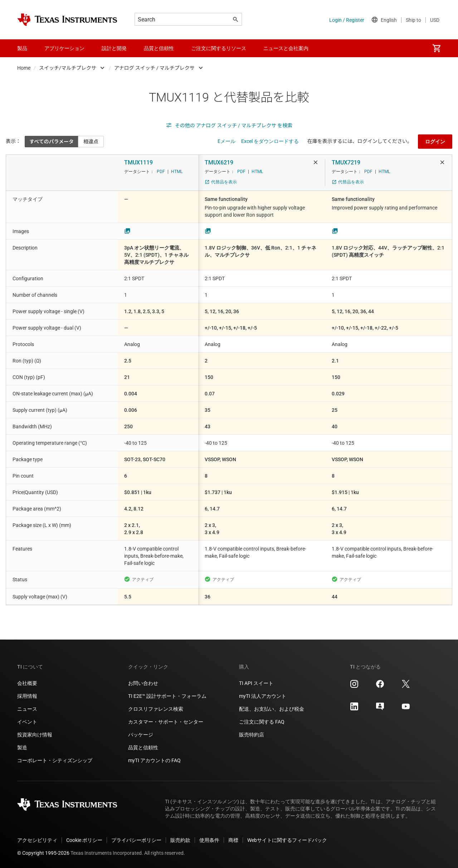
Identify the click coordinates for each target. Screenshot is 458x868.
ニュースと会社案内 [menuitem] (286, 48)
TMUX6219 (219, 162)
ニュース (27, 709)
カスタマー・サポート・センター (166, 722)
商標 (233, 840)
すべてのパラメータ (52, 142)
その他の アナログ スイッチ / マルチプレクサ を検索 (229, 125)
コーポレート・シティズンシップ (55, 760)
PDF (161, 172)
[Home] (67, 20)
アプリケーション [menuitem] (64, 48)
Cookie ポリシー (84, 840)
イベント (27, 722)
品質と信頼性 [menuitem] (159, 48)
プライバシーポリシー (136, 840)
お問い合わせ (143, 683)
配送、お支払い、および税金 (272, 709)
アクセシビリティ (37, 840)
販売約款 (180, 840)
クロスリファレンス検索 (156, 709)
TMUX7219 (346, 162)
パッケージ (141, 735)
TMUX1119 (138, 162)
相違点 (91, 142)
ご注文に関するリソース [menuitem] (219, 48)
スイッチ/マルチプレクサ (68, 68)
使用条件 (209, 840)
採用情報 (27, 696)
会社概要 (27, 683)
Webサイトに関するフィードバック (287, 840)
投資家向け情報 (35, 735)
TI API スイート (256, 683)
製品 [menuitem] (22, 48)
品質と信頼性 (143, 748)
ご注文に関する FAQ (262, 722)
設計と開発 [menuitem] (114, 48)
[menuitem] (437, 48)
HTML (177, 172)
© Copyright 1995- (43, 853)
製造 (22, 748)
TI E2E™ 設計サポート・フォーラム (167, 696)
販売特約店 (252, 735)
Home (24, 68)
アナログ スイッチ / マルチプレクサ (154, 68)
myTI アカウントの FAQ (154, 760)
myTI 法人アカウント (263, 696)
